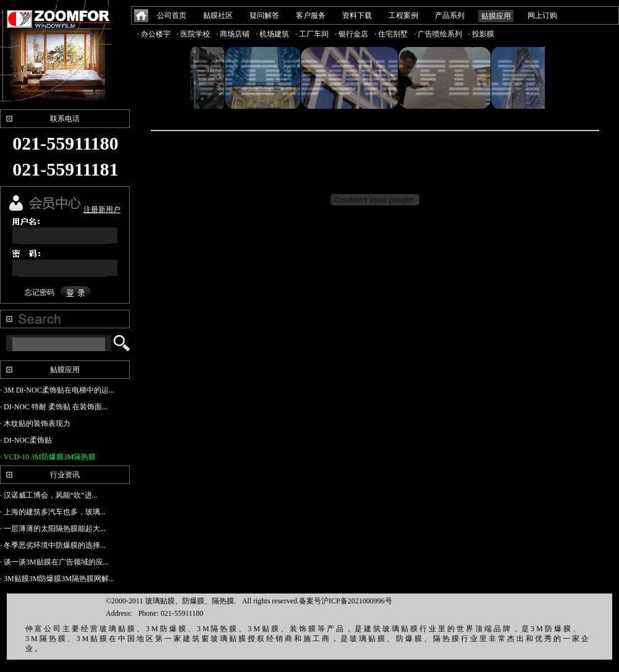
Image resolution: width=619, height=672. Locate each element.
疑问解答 (264, 15)
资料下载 (357, 15)
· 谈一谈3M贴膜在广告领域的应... (54, 562)
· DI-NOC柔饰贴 (26, 440)
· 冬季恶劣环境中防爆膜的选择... (53, 545)
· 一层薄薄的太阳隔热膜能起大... (53, 529)
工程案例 (403, 15)
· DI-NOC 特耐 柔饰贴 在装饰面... (54, 407)
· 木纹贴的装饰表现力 (35, 423)
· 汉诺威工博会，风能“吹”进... (49, 495)
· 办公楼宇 (154, 34)
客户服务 (311, 15)
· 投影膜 (481, 34)
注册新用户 (102, 210)
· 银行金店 (352, 34)
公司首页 (172, 15)
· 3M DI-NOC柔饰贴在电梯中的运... (57, 390)
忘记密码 (40, 292)
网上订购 (542, 15)
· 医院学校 (193, 34)
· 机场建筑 (272, 34)
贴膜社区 (218, 15)
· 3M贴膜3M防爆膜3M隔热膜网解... (57, 579)
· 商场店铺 (233, 34)
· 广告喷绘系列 (438, 34)
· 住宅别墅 (391, 34)
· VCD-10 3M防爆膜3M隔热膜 (48, 457)
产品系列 (450, 15)
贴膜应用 (496, 16)
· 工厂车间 (312, 34)
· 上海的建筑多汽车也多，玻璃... (53, 512)
